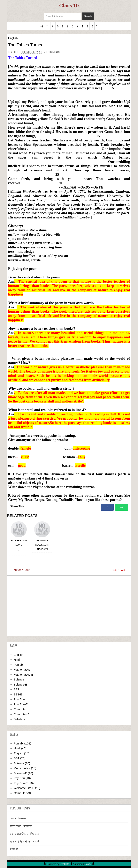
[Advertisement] (69, 606)
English (13, 38)
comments (53, 52)
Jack (89, 864)
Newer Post (22, 570)
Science (19, 679)
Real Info (65, 864)
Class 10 (69, 6)
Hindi (17, 660)
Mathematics (22, 669)
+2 (42, 26)
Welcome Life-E (24, 788)
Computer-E (22, 714)
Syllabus (19, 719)
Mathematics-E (23, 675)
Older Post (118, 570)
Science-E (20, 684)
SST (16, 689)
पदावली (14, 849)
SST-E (18, 694)
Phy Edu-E (21, 704)
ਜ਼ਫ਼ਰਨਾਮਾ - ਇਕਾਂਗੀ (21, 826)
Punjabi (19, 665)
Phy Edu (19, 699)
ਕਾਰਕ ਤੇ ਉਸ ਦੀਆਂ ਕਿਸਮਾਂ (25, 842)
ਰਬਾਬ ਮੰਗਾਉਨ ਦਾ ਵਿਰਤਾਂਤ (25, 834)
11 (48, 26)
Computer (20, 709)
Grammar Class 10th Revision (42, 545)
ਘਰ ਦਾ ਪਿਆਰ (18, 818)
